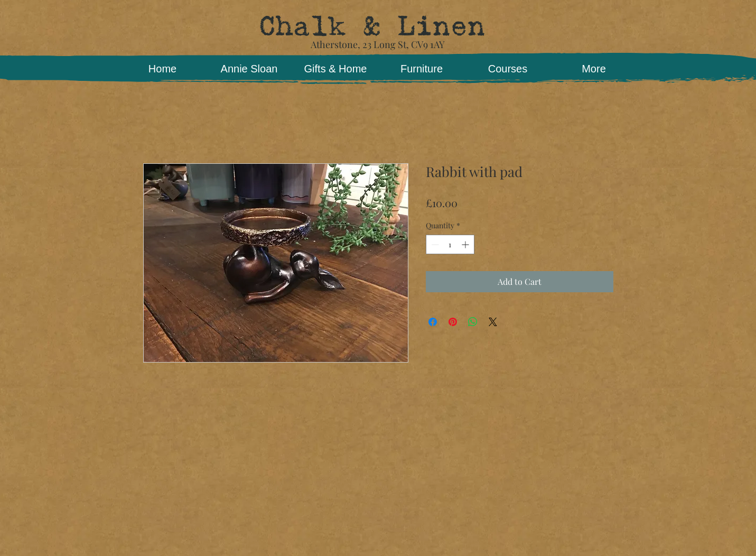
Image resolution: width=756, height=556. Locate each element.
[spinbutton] (450, 244)
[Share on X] (493, 322)
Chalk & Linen (372, 26)
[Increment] (466, 244)
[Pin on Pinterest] (453, 322)
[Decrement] (434, 244)
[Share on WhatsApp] (473, 322)
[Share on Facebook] (433, 322)
